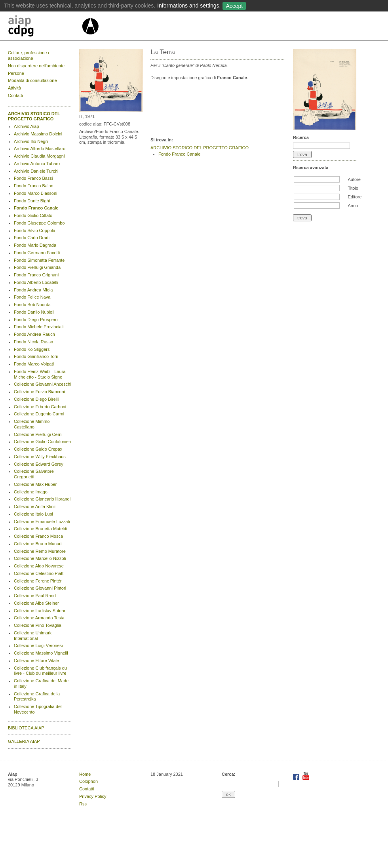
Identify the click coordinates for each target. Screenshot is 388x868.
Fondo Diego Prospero (36, 320)
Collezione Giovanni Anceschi (43, 384)
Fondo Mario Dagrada (35, 245)
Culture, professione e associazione (29, 55)
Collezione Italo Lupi (33, 514)
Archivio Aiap (27, 126)
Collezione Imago (31, 492)
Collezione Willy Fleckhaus (40, 457)
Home (85, 774)
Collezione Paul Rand (35, 596)
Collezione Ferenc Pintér (38, 581)
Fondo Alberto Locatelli (36, 282)
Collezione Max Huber (35, 484)
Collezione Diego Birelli (36, 399)
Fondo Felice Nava (32, 297)
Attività (14, 88)
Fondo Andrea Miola (33, 290)
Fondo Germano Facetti (37, 253)
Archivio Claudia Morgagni (39, 156)
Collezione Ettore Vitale (36, 661)
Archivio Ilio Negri (31, 141)
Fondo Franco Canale (36, 208)
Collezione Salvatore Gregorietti (34, 474)
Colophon (88, 781)
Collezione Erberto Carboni (40, 407)
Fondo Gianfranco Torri (36, 356)
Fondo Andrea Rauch (34, 334)
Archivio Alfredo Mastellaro (40, 148)
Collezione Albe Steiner (36, 603)
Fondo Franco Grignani (36, 275)
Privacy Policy (93, 796)
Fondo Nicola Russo (33, 342)
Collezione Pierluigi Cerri (38, 434)
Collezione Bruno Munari (38, 544)
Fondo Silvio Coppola (35, 230)
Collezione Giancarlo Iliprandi (42, 499)
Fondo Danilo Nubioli (34, 312)
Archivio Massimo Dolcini (38, 134)
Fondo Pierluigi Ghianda (37, 267)
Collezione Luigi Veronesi (38, 645)
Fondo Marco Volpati (34, 364)
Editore (355, 197)
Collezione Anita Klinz (35, 506)
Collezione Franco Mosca (38, 536)
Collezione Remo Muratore (40, 551)
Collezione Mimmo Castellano (32, 424)
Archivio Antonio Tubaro (37, 164)
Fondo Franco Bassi (33, 178)
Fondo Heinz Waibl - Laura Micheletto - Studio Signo (40, 374)
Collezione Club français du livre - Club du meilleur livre (40, 671)
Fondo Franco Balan (34, 186)
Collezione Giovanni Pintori (40, 588)
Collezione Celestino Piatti (39, 573)
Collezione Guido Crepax (38, 449)
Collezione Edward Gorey (39, 464)
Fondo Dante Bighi (32, 201)
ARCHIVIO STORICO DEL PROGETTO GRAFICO (34, 116)
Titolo (353, 188)
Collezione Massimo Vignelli (41, 653)
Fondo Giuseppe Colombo (39, 223)
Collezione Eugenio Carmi (39, 414)
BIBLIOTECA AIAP (26, 728)
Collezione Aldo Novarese (39, 566)
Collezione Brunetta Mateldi (41, 529)
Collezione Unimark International (33, 636)
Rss (83, 804)
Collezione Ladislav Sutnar (40, 611)
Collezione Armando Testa (39, 618)
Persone (16, 73)
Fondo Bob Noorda (32, 305)
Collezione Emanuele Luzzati (42, 522)
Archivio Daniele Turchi (36, 171)
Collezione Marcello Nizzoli (40, 558)
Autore (354, 179)
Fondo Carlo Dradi (32, 238)
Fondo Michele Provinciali (39, 327)
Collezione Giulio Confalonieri (42, 442)
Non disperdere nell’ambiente (36, 66)
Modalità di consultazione (32, 80)
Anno (353, 206)
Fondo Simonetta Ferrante (39, 260)
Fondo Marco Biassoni (35, 193)
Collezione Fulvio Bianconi (39, 392)
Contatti (15, 95)
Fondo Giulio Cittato (33, 215)
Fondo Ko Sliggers (32, 349)
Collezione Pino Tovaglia (38, 625)
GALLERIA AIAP (24, 741)
